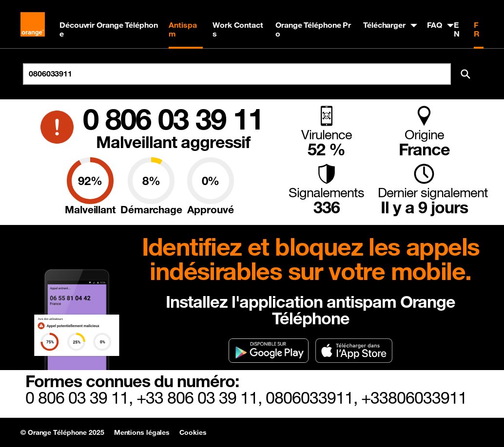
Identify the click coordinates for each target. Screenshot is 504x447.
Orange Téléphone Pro (313, 29)
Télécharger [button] (384, 25)
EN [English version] (457, 29)
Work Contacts (238, 29)
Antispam (183, 29)
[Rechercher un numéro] (237, 74)
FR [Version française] (477, 29)
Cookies (193, 432)
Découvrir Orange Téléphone (109, 29)
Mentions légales (142, 432)
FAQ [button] (435, 25)
